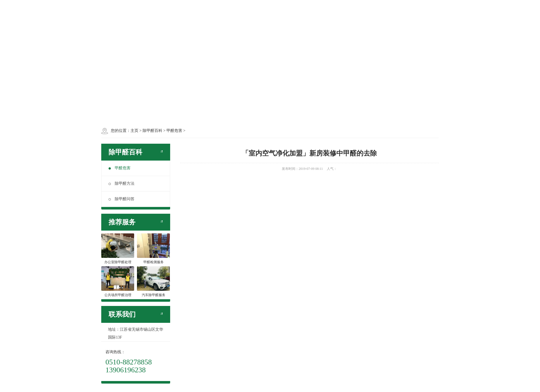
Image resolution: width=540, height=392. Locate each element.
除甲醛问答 (121, 199)
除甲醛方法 (121, 183)
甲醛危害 (120, 168)
